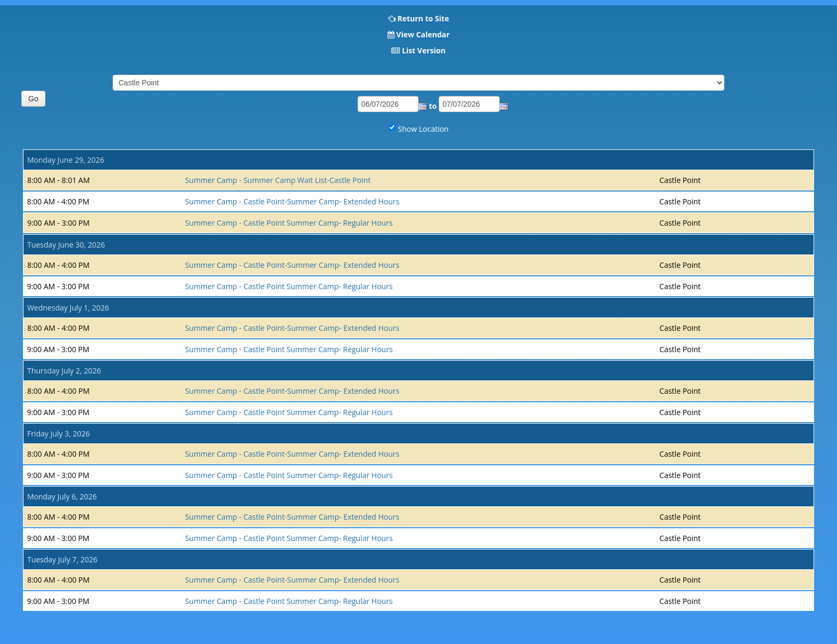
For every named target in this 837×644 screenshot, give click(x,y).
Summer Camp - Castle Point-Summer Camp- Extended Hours (293, 201)
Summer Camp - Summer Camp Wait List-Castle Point (278, 180)
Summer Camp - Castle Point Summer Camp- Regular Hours (289, 223)
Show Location (424, 129)
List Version (424, 50)
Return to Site (423, 18)
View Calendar (423, 34)
